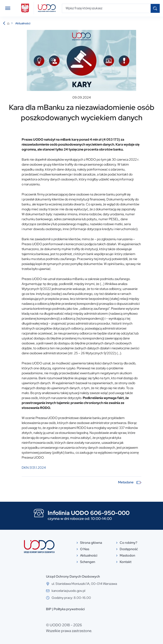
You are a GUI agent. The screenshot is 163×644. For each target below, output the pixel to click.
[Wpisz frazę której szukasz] (106, 8)
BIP (49, 609)
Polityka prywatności (69, 609)
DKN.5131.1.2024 (34, 468)
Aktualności (23, 23)
